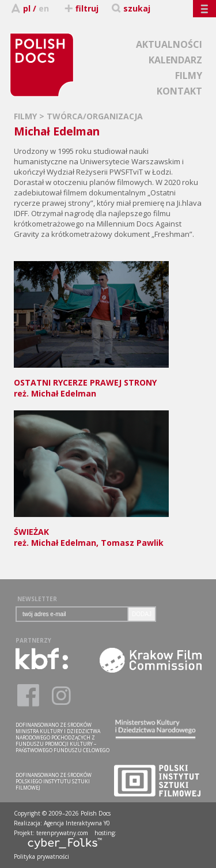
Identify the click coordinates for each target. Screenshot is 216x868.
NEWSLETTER (37, 599)
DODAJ (142, 614)
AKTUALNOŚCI (169, 44)
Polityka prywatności (41, 856)
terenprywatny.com (62, 833)
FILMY (189, 76)
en (44, 8)
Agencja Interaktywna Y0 (77, 823)
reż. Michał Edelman (91, 382)
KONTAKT (179, 91)
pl (27, 8)
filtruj (81, 8)
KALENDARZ (175, 60)
